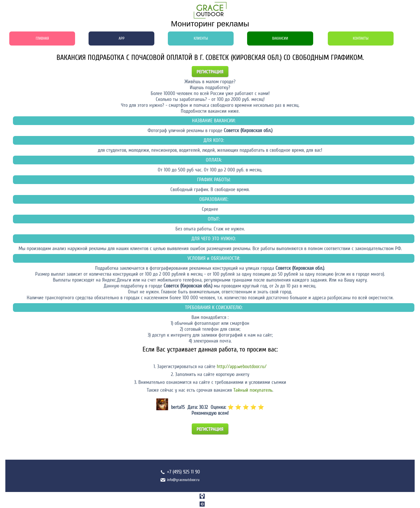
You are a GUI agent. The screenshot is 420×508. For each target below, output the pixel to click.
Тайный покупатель (253, 390)
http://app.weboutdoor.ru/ (242, 367)
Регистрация (210, 72)
